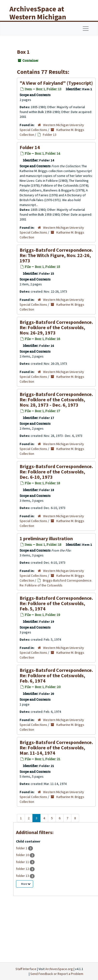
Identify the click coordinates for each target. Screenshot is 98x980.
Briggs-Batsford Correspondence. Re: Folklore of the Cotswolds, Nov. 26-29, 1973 (56, 327)
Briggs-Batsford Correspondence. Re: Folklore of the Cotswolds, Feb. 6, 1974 (56, 675)
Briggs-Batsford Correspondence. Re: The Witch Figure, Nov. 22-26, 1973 (56, 255)
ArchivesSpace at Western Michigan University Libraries (41, 17)
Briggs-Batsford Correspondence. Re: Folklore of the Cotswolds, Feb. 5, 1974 (56, 603)
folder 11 (23, 862)
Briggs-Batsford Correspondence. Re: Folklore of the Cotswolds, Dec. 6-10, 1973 (56, 472)
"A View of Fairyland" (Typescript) (56, 83)
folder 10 (23, 855)
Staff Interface (26, 969)
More (26, 884)
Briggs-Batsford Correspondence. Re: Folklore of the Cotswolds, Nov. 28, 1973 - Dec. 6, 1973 (56, 399)
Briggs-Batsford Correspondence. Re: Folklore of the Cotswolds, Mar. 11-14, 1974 (56, 748)
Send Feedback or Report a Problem (57, 974)
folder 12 (23, 869)
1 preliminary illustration (46, 538)
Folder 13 (50, 135)
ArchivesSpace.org (59, 969)
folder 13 (23, 876)
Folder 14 (30, 147)
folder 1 (22, 848)
